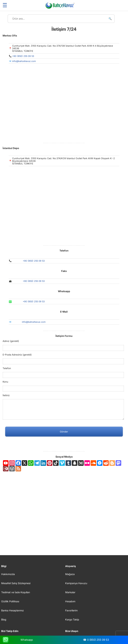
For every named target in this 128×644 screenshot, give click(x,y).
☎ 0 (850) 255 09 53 (96, 640)
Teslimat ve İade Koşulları (16, 592)
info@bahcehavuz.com (24, 61)
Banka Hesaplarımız (13, 610)
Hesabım (70, 601)
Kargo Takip (72, 619)
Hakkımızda (8, 574)
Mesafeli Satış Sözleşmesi (16, 583)
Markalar (70, 592)
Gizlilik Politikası (10, 601)
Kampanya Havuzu (76, 583)
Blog (4, 619)
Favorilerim (71, 610)
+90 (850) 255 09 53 (23, 56)
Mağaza (70, 574)
